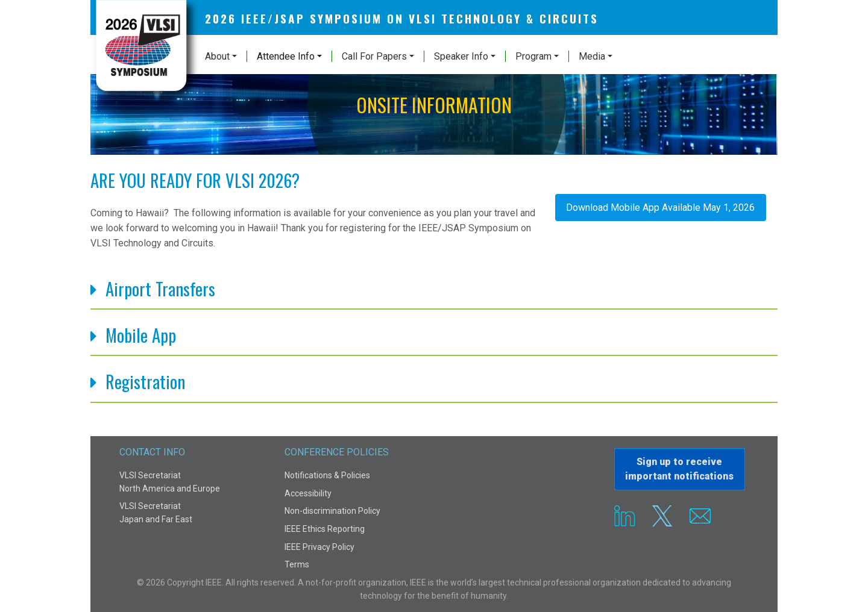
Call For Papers (374, 56)
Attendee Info (286, 56)
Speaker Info (461, 56)
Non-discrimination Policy (332, 511)
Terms (297, 564)
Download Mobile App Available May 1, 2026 (660, 208)
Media (592, 56)
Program (533, 56)
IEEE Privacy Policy (319, 547)
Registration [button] (145, 382)
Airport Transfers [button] (160, 289)
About (217, 56)
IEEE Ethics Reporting (325, 529)
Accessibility (308, 493)
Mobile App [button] (141, 336)
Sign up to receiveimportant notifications (679, 469)
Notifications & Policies (327, 475)
